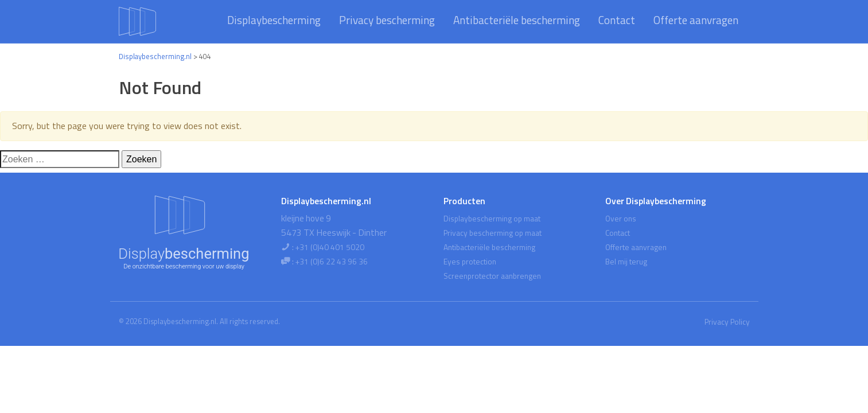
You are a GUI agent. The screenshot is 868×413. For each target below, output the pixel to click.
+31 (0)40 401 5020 (330, 247)
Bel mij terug (626, 262)
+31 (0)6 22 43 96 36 (332, 262)
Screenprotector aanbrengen (492, 276)
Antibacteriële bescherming (517, 20)
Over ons (621, 219)
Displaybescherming (274, 20)
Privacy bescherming (387, 20)
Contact (617, 20)
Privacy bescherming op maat (493, 233)
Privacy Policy (727, 322)
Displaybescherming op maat (492, 219)
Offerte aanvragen (696, 20)
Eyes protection (470, 262)
